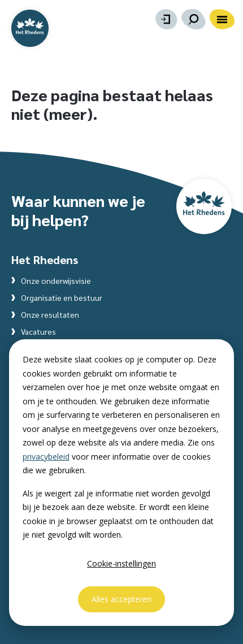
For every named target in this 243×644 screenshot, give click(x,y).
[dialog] (121, 483)
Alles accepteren (121, 599)
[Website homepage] (30, 28)
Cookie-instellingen (121, 563)
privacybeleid (46, 457)
